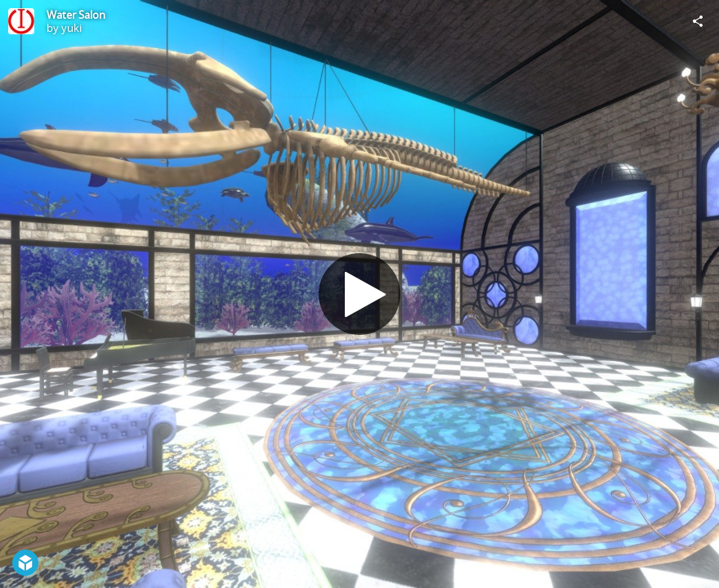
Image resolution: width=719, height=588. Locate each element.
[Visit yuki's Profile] (21, 21)
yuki (71, 28)
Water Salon (76, 15)
